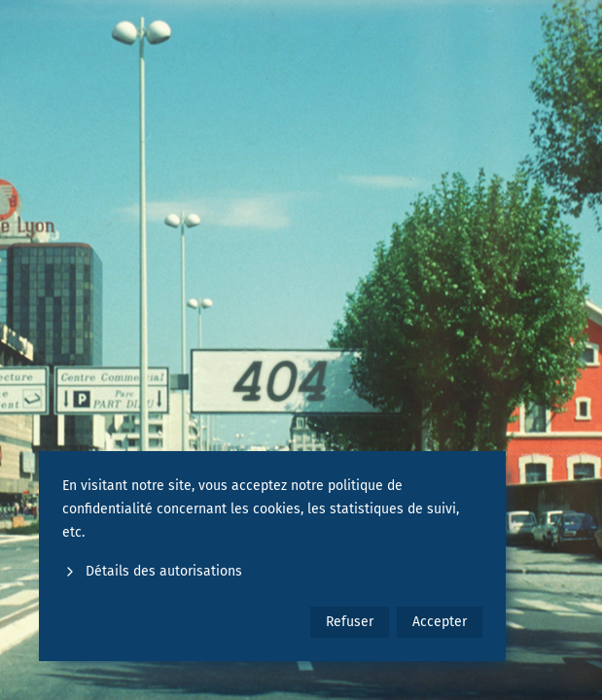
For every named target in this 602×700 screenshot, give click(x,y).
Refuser (350, 622)
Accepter (440, 622)
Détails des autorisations (152, 571)
